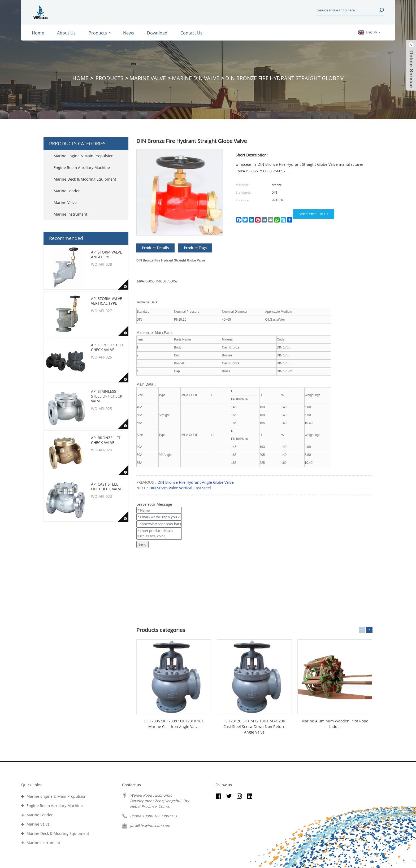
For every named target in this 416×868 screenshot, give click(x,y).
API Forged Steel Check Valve (107, 347)
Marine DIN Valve (196, 78)
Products (109, 78)
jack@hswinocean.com (150, 825)
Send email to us (314, 214)
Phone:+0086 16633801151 (154, 816)
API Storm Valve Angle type (107, 254)
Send (142, 544)
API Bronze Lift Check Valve (106, 440)
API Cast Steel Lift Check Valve (107, 487)
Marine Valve (148, 78)
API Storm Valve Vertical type (107, 301)
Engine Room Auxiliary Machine (82, 167)
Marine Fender (67, 191)
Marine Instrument (70, 214)
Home (80, 78)
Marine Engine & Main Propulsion (84, 156)
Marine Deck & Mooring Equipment (85, 179)
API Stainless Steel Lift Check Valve (107, 396)
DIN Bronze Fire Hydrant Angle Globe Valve (196, 482)
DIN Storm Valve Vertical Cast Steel (180, 488)
